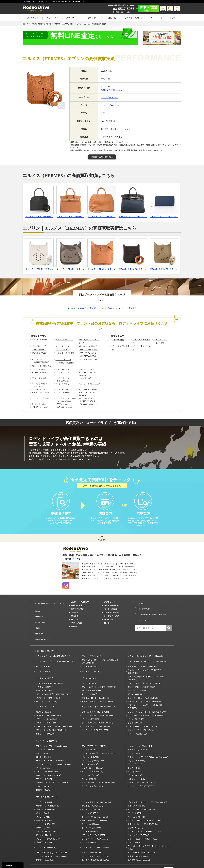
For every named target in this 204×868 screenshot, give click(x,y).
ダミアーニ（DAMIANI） (92, 811)
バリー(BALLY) (134, 758)
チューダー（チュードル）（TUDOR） (66, 347)
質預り (168, 8)
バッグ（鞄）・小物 (109, 98)
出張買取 (75, 625)
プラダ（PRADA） (135, 761)
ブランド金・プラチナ (141, 345)
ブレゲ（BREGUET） (136, 708)
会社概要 (141, 607)
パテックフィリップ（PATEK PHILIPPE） (87, 347)
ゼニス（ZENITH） (136, 683)
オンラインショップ (145, 618)
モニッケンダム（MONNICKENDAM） (52, 840)
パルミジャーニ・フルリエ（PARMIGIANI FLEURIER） (145, 695)
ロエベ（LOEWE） (44, 776)
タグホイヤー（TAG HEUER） (49, 687)
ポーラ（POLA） (135, 826)
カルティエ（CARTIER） (92, 660)
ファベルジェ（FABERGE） (139, 819)
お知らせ (171, 18)
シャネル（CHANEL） (45, 679)
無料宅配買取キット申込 (43, 631)
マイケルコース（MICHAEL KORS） (143, 769)
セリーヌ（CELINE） (91, 751)
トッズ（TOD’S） (135, 754)
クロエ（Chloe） (135, 739)
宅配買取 (75, 618)
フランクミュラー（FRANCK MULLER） (64, 358)
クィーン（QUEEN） (91, 797)
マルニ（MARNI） (44, 772)
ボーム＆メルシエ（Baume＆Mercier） (98, 712)
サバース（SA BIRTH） (137, 800)
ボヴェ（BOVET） (135, 712)
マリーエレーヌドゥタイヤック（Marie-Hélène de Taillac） (148, 831)
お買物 (159, 8)
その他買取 (109, 625)
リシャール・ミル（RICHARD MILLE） (52, 719)
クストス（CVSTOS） (45, 667)
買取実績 (92, 18)
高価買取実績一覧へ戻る (102, 157)
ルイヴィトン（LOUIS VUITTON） (96, 719)
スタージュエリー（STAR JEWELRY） (143, 808)
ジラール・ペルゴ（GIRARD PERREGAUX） (54, 683)
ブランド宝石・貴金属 (120, 345)
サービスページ (175, 145)
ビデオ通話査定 (78, 614)
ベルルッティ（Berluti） (138, 765)
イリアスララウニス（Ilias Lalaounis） (98, 786)
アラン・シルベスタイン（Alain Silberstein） (146, 645)
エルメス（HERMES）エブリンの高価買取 (118, 308)
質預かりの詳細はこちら (112, 90)
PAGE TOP (102, 545)
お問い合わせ (38, 628)
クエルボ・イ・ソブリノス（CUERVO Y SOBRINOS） (144, 660)
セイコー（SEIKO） (90, 683)
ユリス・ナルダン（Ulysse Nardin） (97, 715)
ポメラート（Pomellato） (47, 831)
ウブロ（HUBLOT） (40, 351)
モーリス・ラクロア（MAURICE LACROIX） (54, 715)
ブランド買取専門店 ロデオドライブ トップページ (50, 609)
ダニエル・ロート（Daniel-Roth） (96, 687)
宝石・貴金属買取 (111, 618)
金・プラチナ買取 (111, 621)
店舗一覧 (112, 18)
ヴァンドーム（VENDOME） (48, 789)
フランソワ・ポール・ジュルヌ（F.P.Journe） (146, 704)
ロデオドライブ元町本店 (112, 137)
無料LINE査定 (77, 611)
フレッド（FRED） (90, 826)
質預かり (75, 632)
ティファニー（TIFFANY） (47, 690)
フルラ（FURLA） (89, 765)
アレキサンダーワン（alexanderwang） (52, 732)
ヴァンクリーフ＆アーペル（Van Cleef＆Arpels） (148, 650)
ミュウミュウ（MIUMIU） (93, 772)
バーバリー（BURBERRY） (93, 758)
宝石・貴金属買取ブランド (45, 782)
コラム (152, 18)
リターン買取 (77, 628)
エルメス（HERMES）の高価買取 (82, 308)
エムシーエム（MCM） (46, 736)
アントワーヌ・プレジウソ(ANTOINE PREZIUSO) (56, 650)
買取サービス (52, 18)
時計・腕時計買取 (111, 611)
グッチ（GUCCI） (89, 667)
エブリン (105, 113)
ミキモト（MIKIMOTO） (92, 836)
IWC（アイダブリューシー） (88, 341)
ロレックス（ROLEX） (41, 362)
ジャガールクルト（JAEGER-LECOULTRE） (100, 676)
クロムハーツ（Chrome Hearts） (95, 800)
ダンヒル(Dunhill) (135, 751)
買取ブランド (72, 18)
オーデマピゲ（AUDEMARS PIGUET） (144, 655)
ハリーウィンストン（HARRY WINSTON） (88, 352)
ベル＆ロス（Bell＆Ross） (47, 712)
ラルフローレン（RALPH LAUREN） (143, 715)
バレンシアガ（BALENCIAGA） (49, 761)
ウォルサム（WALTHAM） (93, 789)
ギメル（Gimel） (43, 797)
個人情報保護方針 (144, 611)
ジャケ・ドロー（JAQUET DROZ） (142, 676)
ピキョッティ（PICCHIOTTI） (94, 819)
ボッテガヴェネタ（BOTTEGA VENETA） (53, 769)
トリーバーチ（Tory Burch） (48, 758)
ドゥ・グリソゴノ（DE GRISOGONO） (98, 690)
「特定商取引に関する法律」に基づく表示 (154, 614)
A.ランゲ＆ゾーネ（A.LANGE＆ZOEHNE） (54, 645)
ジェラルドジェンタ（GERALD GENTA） (145, 672)
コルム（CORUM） (90, 672)
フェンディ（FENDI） (91, 761)
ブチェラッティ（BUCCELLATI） (95, 822)
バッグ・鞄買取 (110, 614)
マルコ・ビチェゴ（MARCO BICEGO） (52, 836)
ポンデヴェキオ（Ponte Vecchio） (96, 831)
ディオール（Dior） (44, 754)
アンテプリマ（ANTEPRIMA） (94, 732)
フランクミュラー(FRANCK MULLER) (143, 822)
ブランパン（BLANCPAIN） (48, 708)
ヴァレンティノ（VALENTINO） (141, 732)
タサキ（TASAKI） (44, 811)
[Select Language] (13, 865)
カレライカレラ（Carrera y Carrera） (143, 793)
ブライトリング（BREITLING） (38, 347)
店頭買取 (75, 621)
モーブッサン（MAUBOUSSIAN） (142, 836)
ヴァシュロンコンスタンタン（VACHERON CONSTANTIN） (100, 650)
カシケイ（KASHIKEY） (46, 793)
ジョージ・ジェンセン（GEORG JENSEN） (146, 804)
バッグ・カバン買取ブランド (46, 728)
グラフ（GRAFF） (44, 800)
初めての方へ (33, 18)
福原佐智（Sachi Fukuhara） (139, 843)
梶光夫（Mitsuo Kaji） (45, 843)
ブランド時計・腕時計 (141, 340)
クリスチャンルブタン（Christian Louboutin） (101, 739)
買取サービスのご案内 (80, 607)
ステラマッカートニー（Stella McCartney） (54, 751)
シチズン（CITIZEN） (45, 676)
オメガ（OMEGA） (63, 340)
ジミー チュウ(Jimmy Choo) (93, 747)
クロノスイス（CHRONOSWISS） (50, 672)
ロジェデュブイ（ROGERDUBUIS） (143, 719)
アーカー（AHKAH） (45, 786)
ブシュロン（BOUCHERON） (48, 822)
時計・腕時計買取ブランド (45, 641)
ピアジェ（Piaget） (44, 701)
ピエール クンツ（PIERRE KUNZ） (96, 701)
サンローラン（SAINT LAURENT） (50, 747)
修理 (176, 8)
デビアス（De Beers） (91, 815)
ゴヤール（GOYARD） (91, 743)
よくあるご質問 (132, 18)
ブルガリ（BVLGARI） (91, 708)
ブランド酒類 (117, 340)
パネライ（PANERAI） (64, 351)
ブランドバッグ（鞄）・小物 (162, 341)
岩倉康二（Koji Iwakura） (138, 840)
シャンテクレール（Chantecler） (95, 804)
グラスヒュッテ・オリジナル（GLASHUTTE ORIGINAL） (146, 667)
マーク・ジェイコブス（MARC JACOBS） (99, 769)
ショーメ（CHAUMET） (92, 679)
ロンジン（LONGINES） (138, 722)
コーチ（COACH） (44, 743)
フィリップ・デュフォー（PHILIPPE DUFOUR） (148, 701)
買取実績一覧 (38, 617)
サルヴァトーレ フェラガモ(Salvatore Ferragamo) (148, 743)
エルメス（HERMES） (111, 105)
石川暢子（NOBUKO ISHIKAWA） (96, 843)
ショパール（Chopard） (138, 679)
